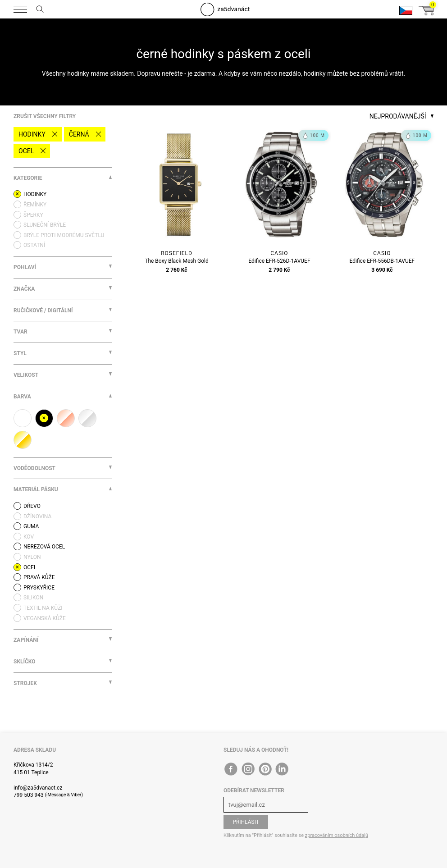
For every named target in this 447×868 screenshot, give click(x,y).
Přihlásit (246, 822)
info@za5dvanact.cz (38, 788)
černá (79, 134)
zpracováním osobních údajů (337, 835)
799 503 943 (29, 795)
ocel (26, 151)
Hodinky (32, 134)
